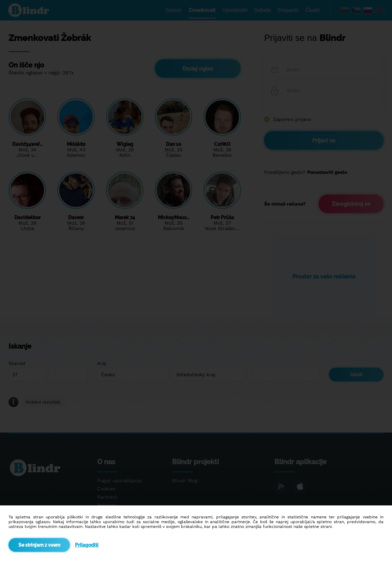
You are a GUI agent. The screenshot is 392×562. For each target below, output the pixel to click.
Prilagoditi (87, 545)
